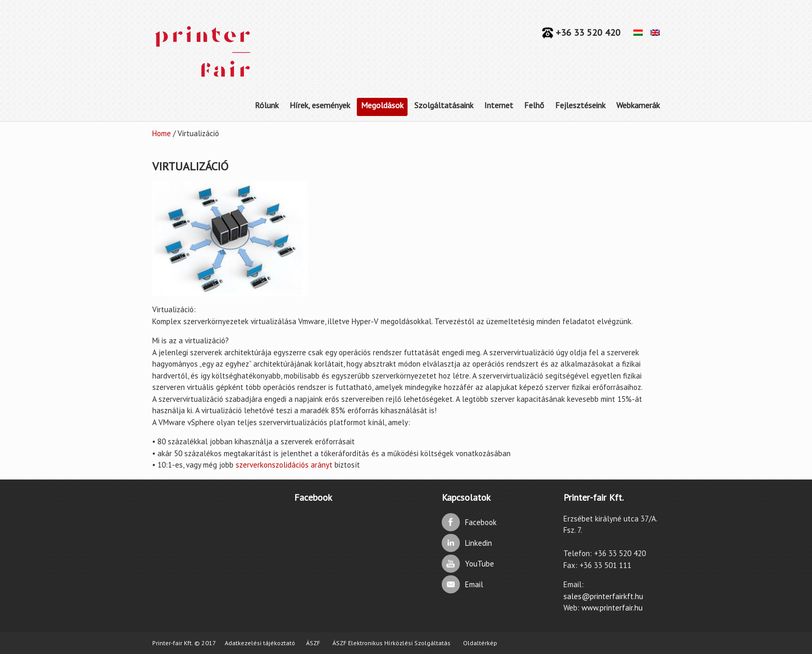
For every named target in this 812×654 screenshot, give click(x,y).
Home (162, 133)
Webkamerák (638, 105)
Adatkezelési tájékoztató (260, 643)
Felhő (534, 105)
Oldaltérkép (480, 643)
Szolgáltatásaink (444, 105)
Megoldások (382, 105)
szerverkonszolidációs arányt (284, 465)
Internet (499, 105)
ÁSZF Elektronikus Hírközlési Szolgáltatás (392, 643)
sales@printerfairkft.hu (603, 596)
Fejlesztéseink (580, 105)
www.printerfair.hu (612, 608)
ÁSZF (313, 643)
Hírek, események (320, 105)
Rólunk (267, 105)
